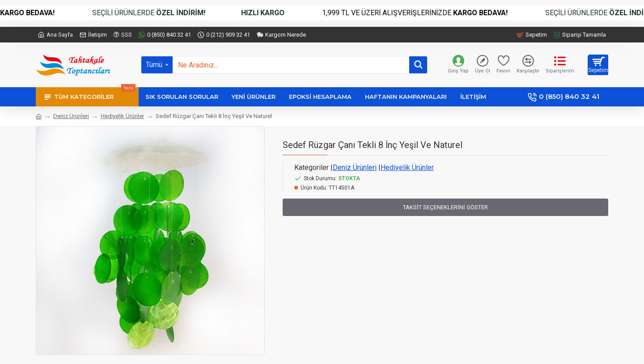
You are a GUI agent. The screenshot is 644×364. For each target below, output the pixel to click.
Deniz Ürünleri (71, 116)
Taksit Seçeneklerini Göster (445, 207)
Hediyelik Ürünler (122, 116)
